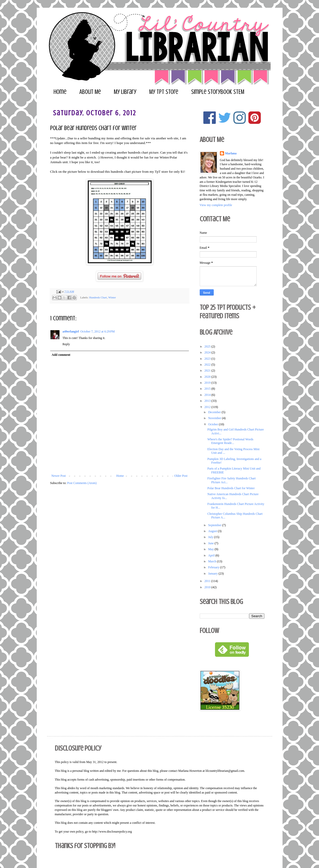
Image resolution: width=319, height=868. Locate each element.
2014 (208, 395)
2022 (208, 365)
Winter (112, 297)
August (213, 531)
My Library (125, 92)
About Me (90, 92)
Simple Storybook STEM (218, 92)
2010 (208, 587)
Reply (66, 344)
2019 (208, 383)
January (213, 573)
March (212, 561)
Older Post (181, 476)
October (213, 424)
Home (60, 92)
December (215, 412)
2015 (208, 389)
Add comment (61, 355)
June (211, 543)
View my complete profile (216, 205)
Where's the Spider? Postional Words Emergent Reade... (230, 441)
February (214, 567)
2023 (208, 359)
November (215, 418)
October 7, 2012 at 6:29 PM (98, 331)
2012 (208, 407)
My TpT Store (164, 92)
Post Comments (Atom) (82, 483)
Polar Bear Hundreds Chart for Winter (231, 488)
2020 (208, 377)
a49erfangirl (71, 331)
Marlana (231, 153)
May (211, 549)
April (212, 555)
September (215, 525)
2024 (208, 352)
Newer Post (59, 476)
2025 (208, 346)
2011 (208, 581)
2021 (208, 371)
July (211, 537)
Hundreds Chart (98, 297)
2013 (208, 401)
